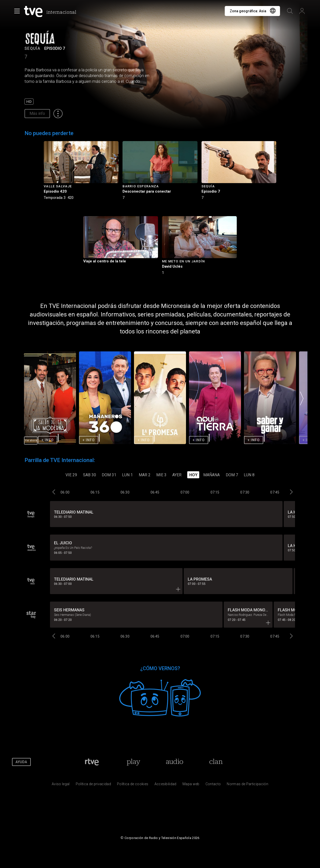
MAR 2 (145, 475)
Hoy (193, 475)
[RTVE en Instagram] (298, 762)
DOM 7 (232, 475)
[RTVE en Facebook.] (258, 762)
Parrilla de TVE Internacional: (60, 460)
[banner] (51, 12)
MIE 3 (161, 475)
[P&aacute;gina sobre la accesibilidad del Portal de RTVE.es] (165, 785)
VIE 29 (71, 475)
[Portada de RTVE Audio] (175, 762)
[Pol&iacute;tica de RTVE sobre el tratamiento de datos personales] (93, 785)
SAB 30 (89, 475)
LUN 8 (249, 475)
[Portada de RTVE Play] (133, 762)
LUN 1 (127, 475)
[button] (302, 398)
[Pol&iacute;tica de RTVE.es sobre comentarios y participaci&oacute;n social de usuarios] (247, 785)
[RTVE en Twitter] (272, 762)
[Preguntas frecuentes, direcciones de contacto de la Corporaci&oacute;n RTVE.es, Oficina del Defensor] (213, 785)
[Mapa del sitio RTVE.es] (191, 785)
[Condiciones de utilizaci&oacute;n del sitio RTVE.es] (61, 785)
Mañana (211, 475)
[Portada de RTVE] (92, 762)
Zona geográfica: (248, 11)
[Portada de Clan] (216, 762)
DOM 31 (109, 475)
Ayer (177, 475)
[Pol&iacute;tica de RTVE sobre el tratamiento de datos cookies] (133, 785)
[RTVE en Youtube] (285, 762)
